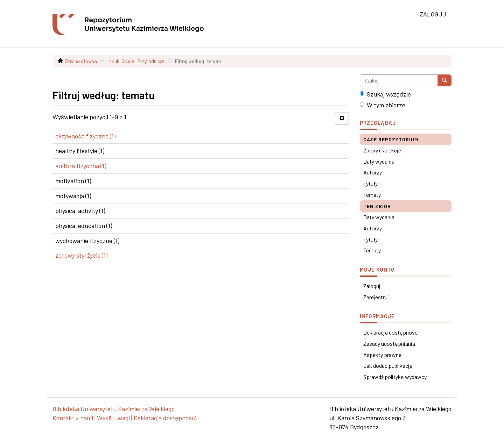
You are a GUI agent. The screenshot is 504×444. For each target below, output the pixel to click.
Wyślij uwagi (113, 418)
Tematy (372, 195)
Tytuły (370, 183)
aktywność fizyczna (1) (85, 136)
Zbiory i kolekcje (382, 150)
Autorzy (373, 172)
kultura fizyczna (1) (81, 166)
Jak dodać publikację (388, 366)
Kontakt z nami (73, 418)
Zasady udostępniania (389, 343)
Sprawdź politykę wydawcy (395, 377)
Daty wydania (379, 161)
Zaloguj (372, 286)
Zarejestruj (376, 297)
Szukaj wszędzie (385, 94)
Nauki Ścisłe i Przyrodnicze (136, 61)
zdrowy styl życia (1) (81, 255)
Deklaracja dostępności (391, 332)
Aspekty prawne (382, 355)
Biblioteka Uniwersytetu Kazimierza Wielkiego (114, 409)
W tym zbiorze (383, 105)
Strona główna (81, 61)
